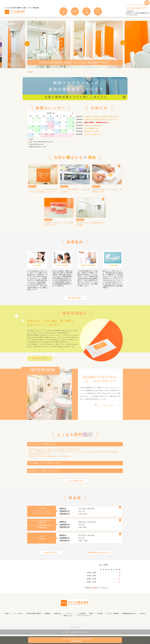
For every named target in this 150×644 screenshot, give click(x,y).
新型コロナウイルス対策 (91, 131)
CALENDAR (98, 11)
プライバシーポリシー (84, 617)
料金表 (91, 615)
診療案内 (48, 615)
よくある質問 (81, 615)
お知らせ (143, 615)
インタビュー (69, 615)
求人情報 (100, 615)
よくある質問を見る (75, 482)
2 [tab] (30, 72)
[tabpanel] (75, 44)
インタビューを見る (107, 406)
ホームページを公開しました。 (93, 134)
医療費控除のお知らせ (99, 554)
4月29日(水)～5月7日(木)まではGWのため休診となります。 (102, 116)
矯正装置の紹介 (75, 299)
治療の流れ (58, 615)
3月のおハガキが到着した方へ (93, 125)
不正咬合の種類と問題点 (33, 615)
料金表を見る (51, 554)
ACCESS (86, 11)
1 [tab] (28, 72)
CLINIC (63, 11)
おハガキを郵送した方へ (91, 128)
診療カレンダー (68, 617)
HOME (7, 615)
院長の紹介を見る (40, 359)
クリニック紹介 (17, 615)
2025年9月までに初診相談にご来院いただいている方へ (101, 119)
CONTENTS (75, 11)
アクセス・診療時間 (112, 615)
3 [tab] (32, 72)
